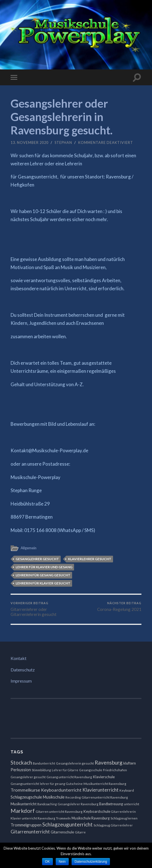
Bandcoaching (47, 804)
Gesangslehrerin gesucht (75, 763)
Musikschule (54, 797)
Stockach (21, 762)
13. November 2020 (30, 142)
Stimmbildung (41, 770)
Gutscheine (74, 784)
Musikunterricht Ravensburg (105, 784)
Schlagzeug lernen (124, 818)
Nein (62, 862)
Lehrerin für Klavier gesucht (43, 583)
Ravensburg (109, 762)
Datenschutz (23, 670)
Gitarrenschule (62, 832)
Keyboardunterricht (61, 790)
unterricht (132, 804)
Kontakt (19, 658)
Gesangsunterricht (25, 784)
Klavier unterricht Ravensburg (33, 818)
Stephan (63, 142)
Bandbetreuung (111, 804)
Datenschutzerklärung (91, 862)
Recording (73, 797)
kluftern (130, 763)
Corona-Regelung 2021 (119, 606)
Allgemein (29, 548)
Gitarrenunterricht (30, 832)
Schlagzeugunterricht (68, 824)
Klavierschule (104, 777)
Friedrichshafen (115, 770)
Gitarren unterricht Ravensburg (59, 812)
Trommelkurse (25, 790)
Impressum (21, 681)
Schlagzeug (102, 825)
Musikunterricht (24, 804)
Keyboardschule (97, 811)
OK (47, 862)
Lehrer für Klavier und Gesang (44, 567)
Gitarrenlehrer (122, 825)
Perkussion (21, 770)
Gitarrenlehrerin (123, 812)
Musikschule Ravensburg (91, 818)
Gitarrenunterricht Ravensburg (105, 797)
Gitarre (80, 832)
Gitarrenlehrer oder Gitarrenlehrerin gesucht (43, 609)
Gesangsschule (91, 770)
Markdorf (23, 811)
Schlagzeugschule (26, 797)
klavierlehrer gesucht (90, 559)
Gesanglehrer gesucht (37, 559)
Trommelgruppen (26, 825)
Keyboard (127, 790)
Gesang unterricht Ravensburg (69, 777)
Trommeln (63, 818)
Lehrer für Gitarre (65, 770)
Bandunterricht (44, 763)
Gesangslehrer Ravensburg (78, 804)
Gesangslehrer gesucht (28, 777)
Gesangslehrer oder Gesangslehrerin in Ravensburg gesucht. (62, 117)
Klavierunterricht (100, 790)
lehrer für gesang (52, 784)
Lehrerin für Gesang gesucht (43, 575)
